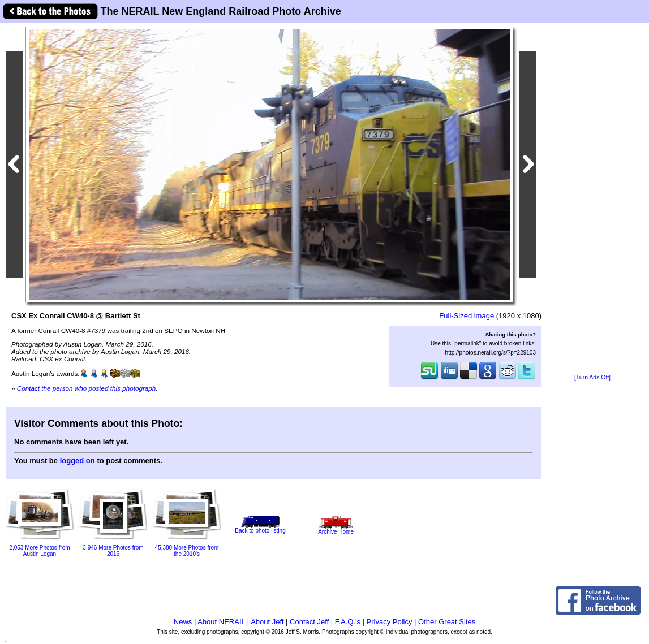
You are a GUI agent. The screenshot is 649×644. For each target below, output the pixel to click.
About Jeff (267, 622)
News (183, 622)
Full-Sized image (467, 316)
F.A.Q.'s (348, 622)
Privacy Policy (390, 622)
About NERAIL (221, 622)
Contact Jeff (309, 622)
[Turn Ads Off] (592, 377)
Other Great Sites (447, 622)
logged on (78, 461)
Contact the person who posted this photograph (87, 388)
